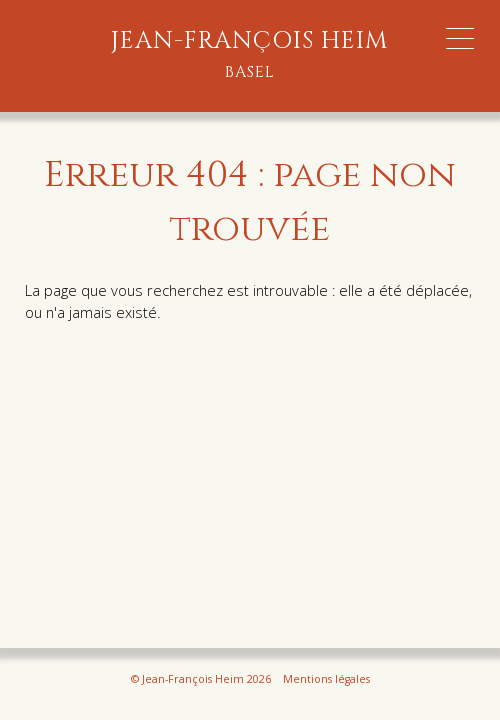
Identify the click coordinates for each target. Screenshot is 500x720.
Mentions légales (326, 679)
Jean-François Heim (250, 55)
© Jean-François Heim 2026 (201, 679)
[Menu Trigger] (460, 39)
